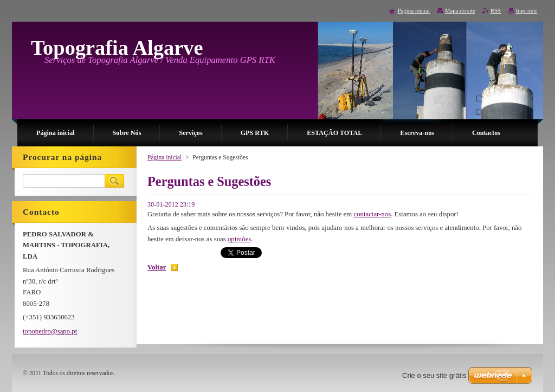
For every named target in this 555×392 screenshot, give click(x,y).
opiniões (239, 239)
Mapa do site (460, 10)
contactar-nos (372, 214)
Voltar (157, 267)
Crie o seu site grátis (434, 375)
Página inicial (164, 157)
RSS (496, 10)
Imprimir (527, 10)
